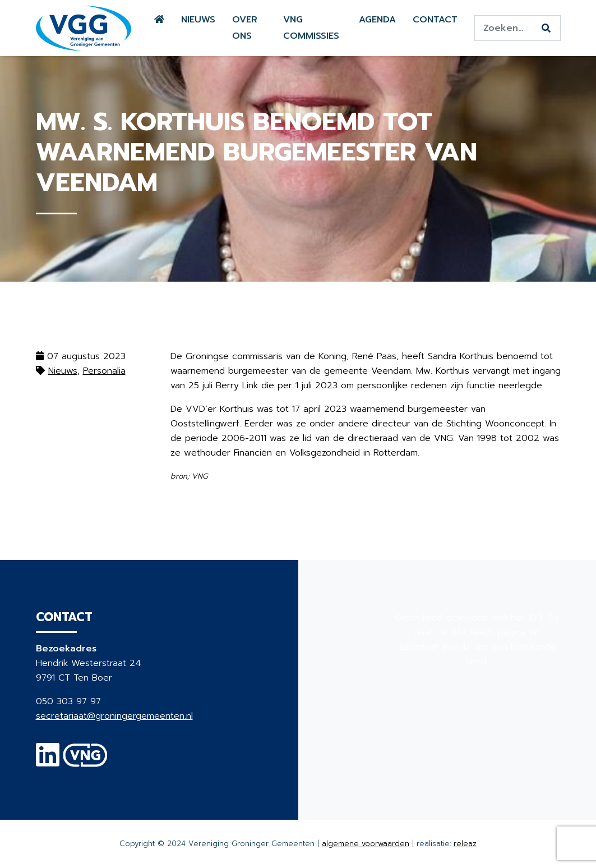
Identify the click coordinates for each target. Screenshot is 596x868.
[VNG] (86, 762)
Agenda (377, 20)
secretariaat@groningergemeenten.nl (114, 716)
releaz (465, 844)
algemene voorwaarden (366, 844)
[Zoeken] (546, 29)
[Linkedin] (48, 762)
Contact (435, 20)
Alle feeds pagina (488, 632)
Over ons (245, 28)
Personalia (104, 371)
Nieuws (198, 20)
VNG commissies (311, 28)
